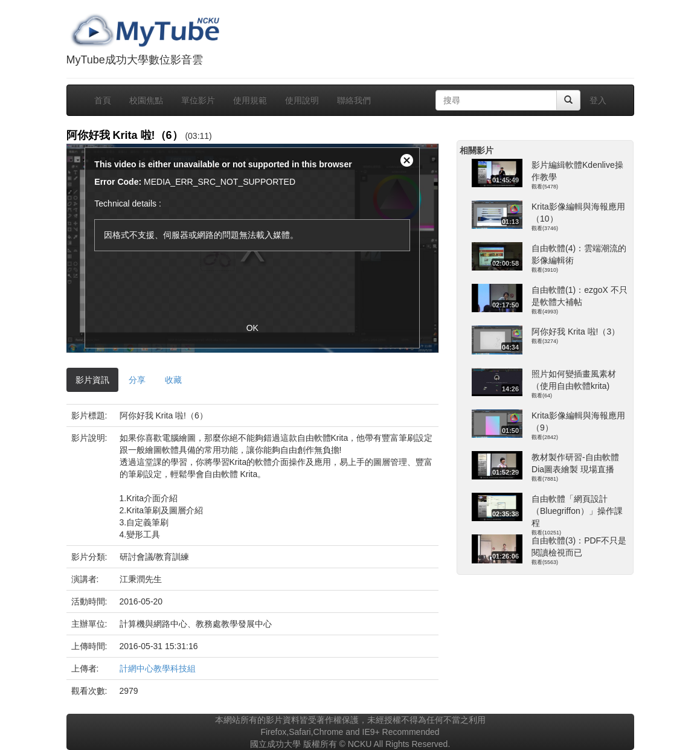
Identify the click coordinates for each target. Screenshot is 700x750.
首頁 (103, 100)
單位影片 (198, 100)
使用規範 (250, 100)
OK (252, 328)
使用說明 (302, 100)
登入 (598, 100)
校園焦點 (146, 100)
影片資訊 (92, 380)
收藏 (173, 380)
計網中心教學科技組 (158, 668)
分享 (137, 380)
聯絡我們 (354, 100)
